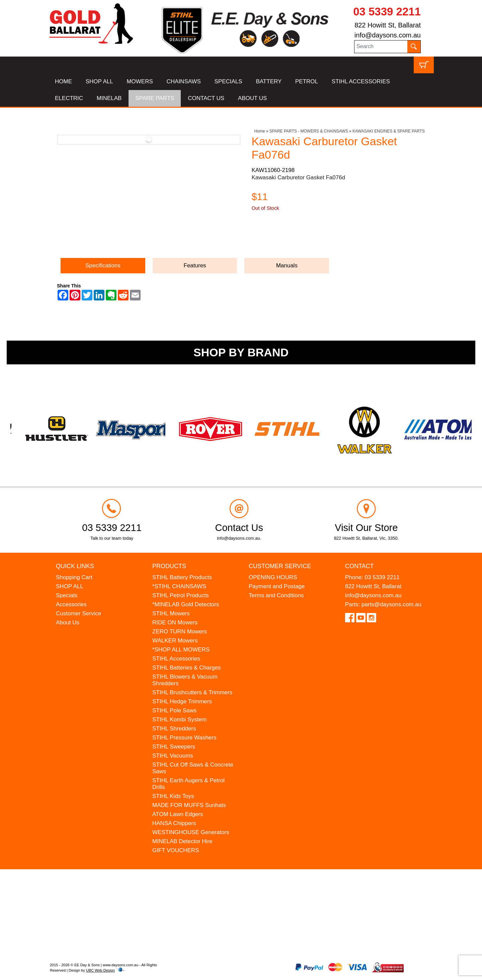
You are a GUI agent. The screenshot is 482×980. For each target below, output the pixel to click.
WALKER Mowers (175, 641)
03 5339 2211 (387, 12)
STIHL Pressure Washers (184, 738)
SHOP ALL (99, 81)
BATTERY (269, 81)
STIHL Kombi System (179, 720)
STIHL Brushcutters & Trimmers (192, 692)
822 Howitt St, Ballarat (388, 25)
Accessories (71, 604)
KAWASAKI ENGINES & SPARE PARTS (389, 131)
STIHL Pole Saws (175, 710)
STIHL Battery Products (182, 577)
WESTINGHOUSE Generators (191, 832)
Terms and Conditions (276, 595)
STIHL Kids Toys (173, 796)
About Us (68, 622)
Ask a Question (283, 238)
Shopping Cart (74, 577)
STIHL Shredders (174, 729)
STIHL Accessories (176, 659)
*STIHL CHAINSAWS (179, 586)
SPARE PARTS (155, 98)
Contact (359, 566)
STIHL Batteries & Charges (186, 668)
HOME (63, 81)
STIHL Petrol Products (181, 595)
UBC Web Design (100, 970)
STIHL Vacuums (173, 756)
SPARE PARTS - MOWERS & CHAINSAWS (309, 131)
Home (259, 131)
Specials (67, 595)
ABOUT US (253, 98)
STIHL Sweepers (174, 747)
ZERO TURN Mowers (180, 632)
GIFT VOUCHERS (176, 850)
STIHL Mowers (171, 613)
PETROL (307, 81)
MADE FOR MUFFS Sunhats (189, 805)
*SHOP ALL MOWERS (181, 650)
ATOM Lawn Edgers (178, 814)
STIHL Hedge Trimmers (182, 701)
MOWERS (140, 81)
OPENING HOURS (273, 577)
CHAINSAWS (184, 81)
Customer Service (78, 613)
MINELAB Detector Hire (182, 841)
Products (169, 566)
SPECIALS (228, 81)
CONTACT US (206, 98)
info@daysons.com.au (388, 35)
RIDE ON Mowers (175, 622)
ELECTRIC (69, 98)
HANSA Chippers (174, 823)
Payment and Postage (277, 586)
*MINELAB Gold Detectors (186, 604)
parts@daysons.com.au (391, 604)
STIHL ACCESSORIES (361, 81)
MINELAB (109, 98)
